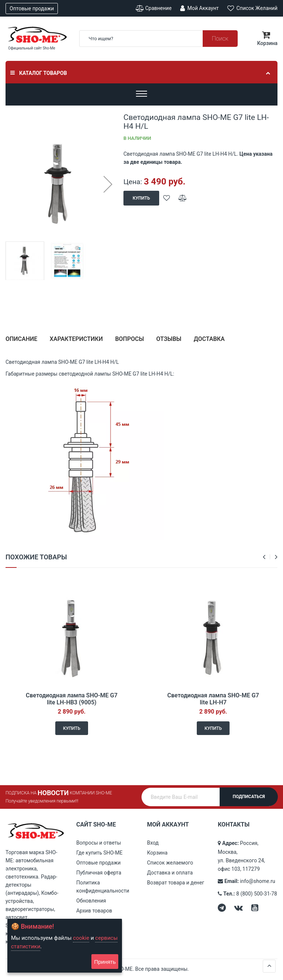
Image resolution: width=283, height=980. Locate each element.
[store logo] (37, 35)
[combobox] (158, 39)
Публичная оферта (99, 873)
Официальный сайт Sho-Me (32, 48)
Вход (153, 843)
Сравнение (154, 8)
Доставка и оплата (170, 873)
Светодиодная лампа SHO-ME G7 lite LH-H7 (213, 699)
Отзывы (169, 339)
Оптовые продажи (32, 8)
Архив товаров (94, 911)
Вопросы (129, 339)
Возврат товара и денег (176, 883)
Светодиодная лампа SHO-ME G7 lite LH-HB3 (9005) (72, 699)
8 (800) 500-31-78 (257, 894)
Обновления (91, 901)
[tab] (21, 342)
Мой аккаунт (199, 8)
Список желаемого (170, 863)
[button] (108, 184)
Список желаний (252, 8)
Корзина (157, 853)
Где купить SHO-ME (99, 853)
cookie (81, 938)
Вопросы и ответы (99, 843)
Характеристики (76, 339)
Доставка (209, 339)
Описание (21, 339)
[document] (65, 946)
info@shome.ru (257, 881)
